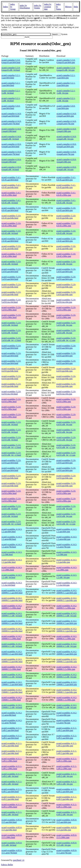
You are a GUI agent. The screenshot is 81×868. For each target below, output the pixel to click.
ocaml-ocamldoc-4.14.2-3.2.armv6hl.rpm (67, 714)
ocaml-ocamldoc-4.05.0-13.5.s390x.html (12, 836)
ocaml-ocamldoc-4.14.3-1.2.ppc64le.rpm (67, 561)
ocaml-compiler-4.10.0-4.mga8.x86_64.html (11, 168)
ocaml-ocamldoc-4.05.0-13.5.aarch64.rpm (67, 821)
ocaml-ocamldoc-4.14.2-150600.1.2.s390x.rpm (67, 699)
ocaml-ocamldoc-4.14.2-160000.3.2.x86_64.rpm (67, 676)
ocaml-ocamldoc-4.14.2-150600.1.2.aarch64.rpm (67, 683)
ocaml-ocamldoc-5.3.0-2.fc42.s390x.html (11, 255)
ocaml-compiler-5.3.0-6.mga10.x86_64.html (11, 69)
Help (76, 7)
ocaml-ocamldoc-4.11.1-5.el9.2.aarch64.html (12, 729)
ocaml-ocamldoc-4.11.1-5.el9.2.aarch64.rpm (67, 729)
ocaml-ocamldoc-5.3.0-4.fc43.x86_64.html (11, 232)
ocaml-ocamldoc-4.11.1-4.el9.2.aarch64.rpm (67, 790)
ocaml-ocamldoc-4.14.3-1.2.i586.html (12, 553)
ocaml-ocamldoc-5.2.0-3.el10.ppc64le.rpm (66, 477)
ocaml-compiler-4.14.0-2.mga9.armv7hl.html (11, 122)
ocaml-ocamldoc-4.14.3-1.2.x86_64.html (12, 576)
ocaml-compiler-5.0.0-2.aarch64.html (11, 107)
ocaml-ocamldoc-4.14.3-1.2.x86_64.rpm (67, 576)
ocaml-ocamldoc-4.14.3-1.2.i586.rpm (67, 553)
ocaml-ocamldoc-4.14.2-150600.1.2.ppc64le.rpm (67, 691)
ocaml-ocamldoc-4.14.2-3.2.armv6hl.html (12, 714)
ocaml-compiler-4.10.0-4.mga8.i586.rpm (67, 161)
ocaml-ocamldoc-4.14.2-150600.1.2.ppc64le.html (12, 691)
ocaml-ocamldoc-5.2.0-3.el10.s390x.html (11, 492)
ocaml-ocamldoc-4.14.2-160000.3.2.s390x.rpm (67, 668)
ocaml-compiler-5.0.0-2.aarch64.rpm (66, 107)
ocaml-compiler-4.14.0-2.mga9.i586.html (11, 130)
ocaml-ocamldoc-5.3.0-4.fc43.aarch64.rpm (66, 209)
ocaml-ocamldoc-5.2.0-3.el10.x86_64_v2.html (11, 523)
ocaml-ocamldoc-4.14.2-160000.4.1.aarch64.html (12, 622)
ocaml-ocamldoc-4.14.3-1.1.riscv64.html (12, 584)
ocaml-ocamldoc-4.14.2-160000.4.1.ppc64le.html (12, 630)
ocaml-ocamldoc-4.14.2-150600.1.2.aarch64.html (12, 683)
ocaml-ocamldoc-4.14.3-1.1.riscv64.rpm (67, 584)
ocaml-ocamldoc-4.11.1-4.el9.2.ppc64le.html (12, 798)
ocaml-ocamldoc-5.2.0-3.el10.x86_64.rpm (66, 507)
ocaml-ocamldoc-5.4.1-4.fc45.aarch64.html (11, 179)
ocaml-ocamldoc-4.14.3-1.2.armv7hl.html (12, 546)
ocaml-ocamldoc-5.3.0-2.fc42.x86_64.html (11, 263)
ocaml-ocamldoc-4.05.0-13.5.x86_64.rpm (67, 844)
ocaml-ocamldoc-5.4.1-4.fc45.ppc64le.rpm (66, 186)
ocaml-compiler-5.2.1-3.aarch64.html (11, 77)
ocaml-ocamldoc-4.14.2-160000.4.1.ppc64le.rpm (67, 630)
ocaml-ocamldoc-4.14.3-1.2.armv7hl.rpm (67, 546)
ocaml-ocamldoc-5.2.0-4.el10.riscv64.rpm (66, 393)
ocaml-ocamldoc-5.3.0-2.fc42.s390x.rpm (66, 255)
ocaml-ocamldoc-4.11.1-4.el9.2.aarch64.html (12, 790)
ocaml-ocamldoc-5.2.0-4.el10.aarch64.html (11, 347)
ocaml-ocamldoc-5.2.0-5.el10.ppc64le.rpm (66, 286)
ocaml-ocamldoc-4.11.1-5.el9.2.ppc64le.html (12, 745)
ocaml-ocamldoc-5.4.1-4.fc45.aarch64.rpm (66, 179)
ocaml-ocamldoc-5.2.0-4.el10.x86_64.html (11, 423)
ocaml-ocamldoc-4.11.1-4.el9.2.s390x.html (12, 806)
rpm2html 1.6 (19, 860)
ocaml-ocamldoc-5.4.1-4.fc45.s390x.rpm (66, 194)
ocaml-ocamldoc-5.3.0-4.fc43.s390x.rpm (66, 224)
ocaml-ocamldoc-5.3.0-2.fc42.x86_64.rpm (66, 263)
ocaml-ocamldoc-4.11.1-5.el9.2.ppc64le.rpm (67, 745)
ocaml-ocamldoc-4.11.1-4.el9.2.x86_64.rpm (67, 813)
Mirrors (68, 7)
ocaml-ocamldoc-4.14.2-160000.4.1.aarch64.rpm (67, 622)
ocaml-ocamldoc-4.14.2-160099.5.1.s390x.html (12, 607)
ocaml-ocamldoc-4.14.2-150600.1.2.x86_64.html (12, 706)
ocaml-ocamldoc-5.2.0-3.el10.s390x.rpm (66, 492)
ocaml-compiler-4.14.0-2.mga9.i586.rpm (67, 130)
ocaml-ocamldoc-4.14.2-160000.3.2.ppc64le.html (12, 660)
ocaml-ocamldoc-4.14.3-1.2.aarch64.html (12, 530)
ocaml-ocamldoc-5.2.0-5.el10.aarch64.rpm (66, 270)
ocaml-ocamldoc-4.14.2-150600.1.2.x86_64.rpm (67, 706)
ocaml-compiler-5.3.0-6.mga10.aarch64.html (11, 61)
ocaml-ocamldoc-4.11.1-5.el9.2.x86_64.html (12, 775)
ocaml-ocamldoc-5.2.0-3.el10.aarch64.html (11, 462)
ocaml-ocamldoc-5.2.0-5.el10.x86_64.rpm (66, 324)
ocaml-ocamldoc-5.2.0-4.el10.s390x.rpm (66, 400)
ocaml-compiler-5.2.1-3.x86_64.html (11, 92)
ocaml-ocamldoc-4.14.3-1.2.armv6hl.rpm (67, 538)
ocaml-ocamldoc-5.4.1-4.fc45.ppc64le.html (11, 186)
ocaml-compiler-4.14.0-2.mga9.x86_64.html (11, 138)
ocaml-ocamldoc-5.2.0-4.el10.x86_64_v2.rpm (66, 446)
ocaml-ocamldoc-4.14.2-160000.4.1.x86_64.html (12, 645)
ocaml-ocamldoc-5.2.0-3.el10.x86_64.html (11, 507)
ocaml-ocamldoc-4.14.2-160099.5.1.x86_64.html (12, 615)
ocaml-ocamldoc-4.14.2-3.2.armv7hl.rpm (67, 722)
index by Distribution (25, 7)
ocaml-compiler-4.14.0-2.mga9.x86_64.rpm (67, 138)
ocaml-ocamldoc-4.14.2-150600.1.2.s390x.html (12, 699)
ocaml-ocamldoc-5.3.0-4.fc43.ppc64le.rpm (66, 217)
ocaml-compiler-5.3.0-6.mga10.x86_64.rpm (66, 69)
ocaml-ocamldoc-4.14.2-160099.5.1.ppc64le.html (12, 599)
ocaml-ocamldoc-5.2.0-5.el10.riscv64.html (11, 301)
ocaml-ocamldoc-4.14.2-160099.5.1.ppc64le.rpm (67, 599)
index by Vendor (38, 7)
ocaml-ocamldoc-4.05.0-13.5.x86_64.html (12, 844)
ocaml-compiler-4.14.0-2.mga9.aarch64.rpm (67, 115)
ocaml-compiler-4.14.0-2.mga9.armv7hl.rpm (67, 122)
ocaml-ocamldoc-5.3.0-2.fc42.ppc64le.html (11, 247)
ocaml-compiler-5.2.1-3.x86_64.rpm (66, 92)
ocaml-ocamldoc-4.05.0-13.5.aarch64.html (12, 821)
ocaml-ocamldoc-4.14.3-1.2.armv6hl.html (12, 538)
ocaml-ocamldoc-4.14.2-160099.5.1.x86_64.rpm (67, 615)
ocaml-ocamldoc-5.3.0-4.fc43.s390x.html (11, 224)
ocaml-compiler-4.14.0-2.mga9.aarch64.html (11, 115)
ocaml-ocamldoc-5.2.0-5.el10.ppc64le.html (11, 286)
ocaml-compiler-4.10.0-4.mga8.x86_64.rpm (67, 168)
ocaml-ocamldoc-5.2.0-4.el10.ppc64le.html (11, 370)
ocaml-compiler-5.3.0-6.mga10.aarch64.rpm (66, 61)
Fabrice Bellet (7, 865)
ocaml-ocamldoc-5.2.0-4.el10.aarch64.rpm (66, 347)
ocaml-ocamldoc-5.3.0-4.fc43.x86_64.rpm (66, 232)
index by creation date (48, 7)
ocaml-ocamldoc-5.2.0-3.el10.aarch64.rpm (66, 462)
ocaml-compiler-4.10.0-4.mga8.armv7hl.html (11, 153)
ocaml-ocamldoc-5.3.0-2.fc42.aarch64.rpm (66, 240)
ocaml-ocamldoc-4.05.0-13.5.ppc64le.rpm (67, 829)
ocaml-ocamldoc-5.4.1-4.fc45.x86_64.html (11, 202)
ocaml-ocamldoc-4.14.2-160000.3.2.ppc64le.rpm (67, 660)
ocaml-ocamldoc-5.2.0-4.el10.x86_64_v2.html (11, 446)
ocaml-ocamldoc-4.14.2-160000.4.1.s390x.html (12, 637)
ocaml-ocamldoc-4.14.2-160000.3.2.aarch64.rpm (67, 653)
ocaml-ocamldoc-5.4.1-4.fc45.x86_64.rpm (66, 202)
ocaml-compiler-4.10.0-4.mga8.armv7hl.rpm (67, 153)
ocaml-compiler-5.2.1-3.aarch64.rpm (66, 77)
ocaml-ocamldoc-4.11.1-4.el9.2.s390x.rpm (67, 806)
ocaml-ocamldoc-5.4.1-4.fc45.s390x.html (11, 194)
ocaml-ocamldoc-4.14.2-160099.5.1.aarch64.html (12, 592)
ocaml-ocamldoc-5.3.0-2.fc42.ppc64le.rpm (66, 247)
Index (6, 7)
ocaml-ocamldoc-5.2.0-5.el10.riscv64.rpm (66, 301)
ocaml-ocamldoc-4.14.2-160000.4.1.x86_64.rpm (67, 645)
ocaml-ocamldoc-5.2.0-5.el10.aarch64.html (11, 270)
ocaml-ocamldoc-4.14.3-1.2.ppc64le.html (12, 561)
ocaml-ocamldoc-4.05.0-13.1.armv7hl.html (12, 852)
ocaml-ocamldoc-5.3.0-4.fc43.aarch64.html (11, 209)
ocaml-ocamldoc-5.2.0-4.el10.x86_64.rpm (66, 423)
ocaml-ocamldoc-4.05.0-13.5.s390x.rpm (67, 836)
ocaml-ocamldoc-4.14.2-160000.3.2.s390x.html (12, 668)
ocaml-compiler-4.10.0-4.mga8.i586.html (11, 161)
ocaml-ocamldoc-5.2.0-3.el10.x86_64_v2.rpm (66, 523)
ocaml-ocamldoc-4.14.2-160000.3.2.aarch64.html (12, 653)
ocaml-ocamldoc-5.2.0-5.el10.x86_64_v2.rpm (66, 339)
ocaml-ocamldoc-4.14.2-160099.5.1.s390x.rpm (67, 607)
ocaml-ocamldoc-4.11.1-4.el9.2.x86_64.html (12, 813)
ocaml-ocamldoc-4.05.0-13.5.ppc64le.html (12, 829)
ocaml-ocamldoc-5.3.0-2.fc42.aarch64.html (11, 240)
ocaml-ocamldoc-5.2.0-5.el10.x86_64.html (11, 324)
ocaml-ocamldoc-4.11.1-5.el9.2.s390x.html (12, 760)
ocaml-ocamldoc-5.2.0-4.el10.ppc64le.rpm (66, 370)
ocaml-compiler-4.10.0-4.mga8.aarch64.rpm (67, 145)
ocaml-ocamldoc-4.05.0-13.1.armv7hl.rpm (67, 852)
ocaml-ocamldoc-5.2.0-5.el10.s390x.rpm (66, 309)
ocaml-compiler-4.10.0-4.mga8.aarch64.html (11, 145)
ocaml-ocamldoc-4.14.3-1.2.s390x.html (12, 569)
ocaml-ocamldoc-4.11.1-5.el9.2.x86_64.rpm (67, 775)
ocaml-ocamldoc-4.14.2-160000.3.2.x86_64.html (12, 676)
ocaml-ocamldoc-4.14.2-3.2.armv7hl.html (12, 722)
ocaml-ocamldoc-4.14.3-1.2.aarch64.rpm (67, 530)
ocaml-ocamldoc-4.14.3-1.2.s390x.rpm (67, 569)
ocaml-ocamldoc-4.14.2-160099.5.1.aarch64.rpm (67, 592)
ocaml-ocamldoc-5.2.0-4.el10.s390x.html (11, 400)
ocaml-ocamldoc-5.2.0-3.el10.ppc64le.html (11, 477)
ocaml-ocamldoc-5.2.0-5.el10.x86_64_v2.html (11, 339)
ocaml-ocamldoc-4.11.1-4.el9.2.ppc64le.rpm (67, 798)
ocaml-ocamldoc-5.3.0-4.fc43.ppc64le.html (11, 217)
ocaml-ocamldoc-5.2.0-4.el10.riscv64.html (11, 393)
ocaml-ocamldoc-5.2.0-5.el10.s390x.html (11, 309)
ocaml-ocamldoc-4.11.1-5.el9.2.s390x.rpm (67, 760)
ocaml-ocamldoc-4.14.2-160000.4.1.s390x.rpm (67, 637)
